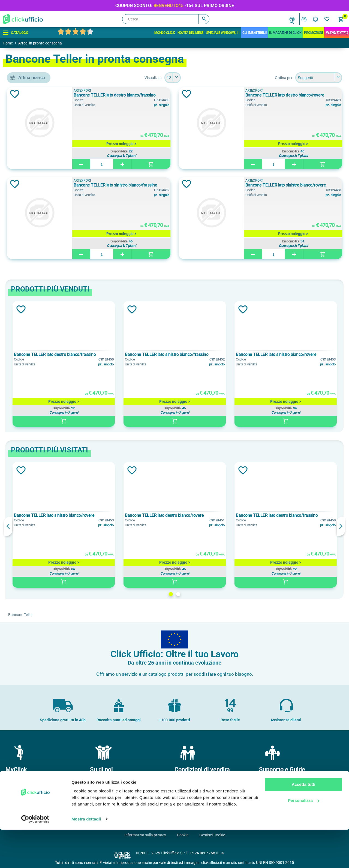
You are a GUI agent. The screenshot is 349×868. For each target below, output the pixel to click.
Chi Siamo (101, 781)
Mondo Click (165, 33)
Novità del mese (190, 33)
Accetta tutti (304, 823)
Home (8, 43)
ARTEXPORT (35, 259)
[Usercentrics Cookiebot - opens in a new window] (35, 857)
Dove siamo (102, 790)
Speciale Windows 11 (223, 33)
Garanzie (184, 807)
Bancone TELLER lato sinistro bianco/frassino (164, 188)
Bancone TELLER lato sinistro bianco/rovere (296, 188)
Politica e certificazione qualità (118, 799)
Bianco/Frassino (39, 293)
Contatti (268, 781)
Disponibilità (170, 151)
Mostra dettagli (86, 857)
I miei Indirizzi (19, 799)
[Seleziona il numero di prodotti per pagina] (212, 78)
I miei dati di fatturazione (28, 807)
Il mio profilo (18, 781)
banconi (31, 225)
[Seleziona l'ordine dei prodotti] (319, 78)
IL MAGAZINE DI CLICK (285, 33)
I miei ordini (17, 790)
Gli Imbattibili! (254, 33)
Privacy (267, 790)
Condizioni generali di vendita (201, 781)
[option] (130, 364)
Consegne (185, 799)
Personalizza (304, 839)
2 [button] (218, 594)
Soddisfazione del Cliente (113, 807)
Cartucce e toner (275, 807)
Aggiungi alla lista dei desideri (94, 94)
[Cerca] (166, 19)
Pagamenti (186, 790)
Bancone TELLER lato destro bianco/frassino (163, 98)
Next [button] (341, 526)
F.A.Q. (266, 799)
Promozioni (313, 33)
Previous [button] (87, 526)
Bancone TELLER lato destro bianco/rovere (295, 98)
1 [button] (210, 594)
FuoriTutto (337, 33)
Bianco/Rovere (37, 305)
